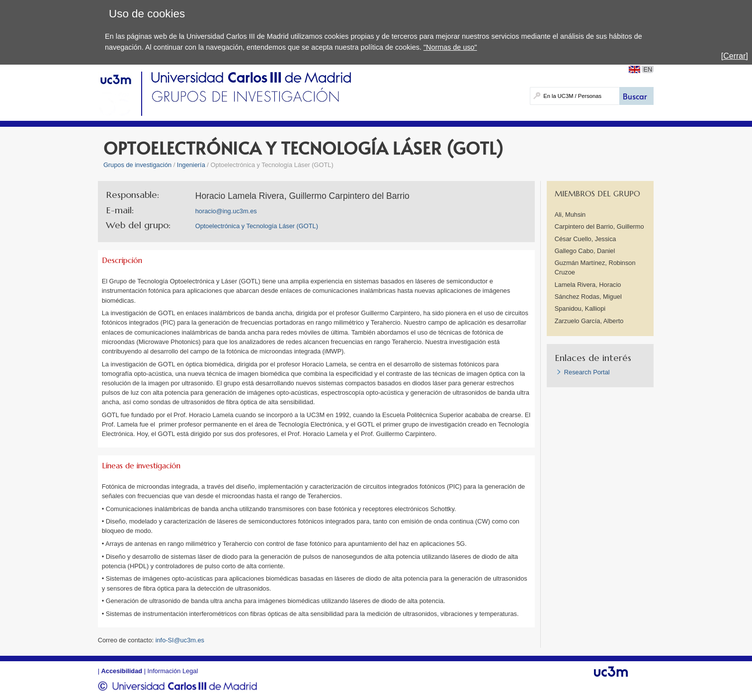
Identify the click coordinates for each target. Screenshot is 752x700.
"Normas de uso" (450, 47)
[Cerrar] (735, 56)
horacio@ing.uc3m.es (226, 211)
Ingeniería (191, 165)
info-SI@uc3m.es (180, 640)
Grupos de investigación (137, 165)
